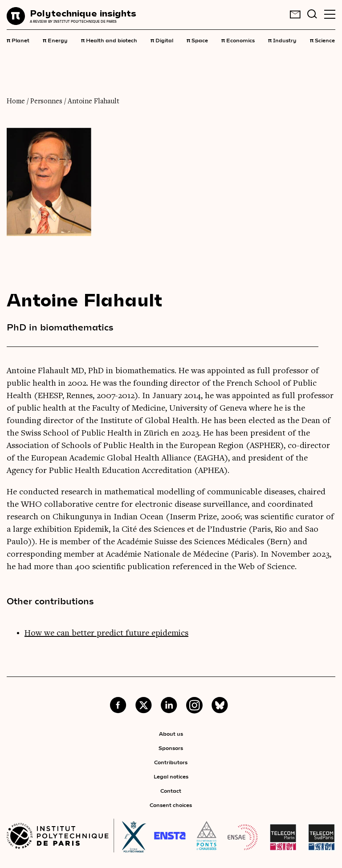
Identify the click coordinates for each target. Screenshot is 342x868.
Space (197, 40)
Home (16, 102)
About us (171, 734)
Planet (18, 40)
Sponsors (171, 748)
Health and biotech (109, 40)
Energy (55, 40)
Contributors (171, 762)
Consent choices (171, 805)
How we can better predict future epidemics (106, 633)
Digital (162, 40)
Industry (282, 40)
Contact (171, 791)
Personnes (46, 102)
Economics (238, 40)
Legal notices (171, 776)
